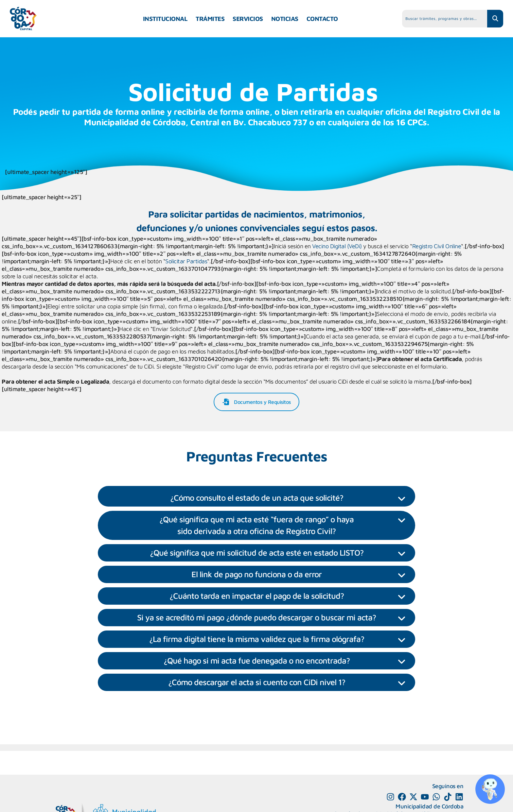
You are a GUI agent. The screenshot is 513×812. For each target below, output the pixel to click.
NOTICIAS (285, 19)
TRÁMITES (210, 19)
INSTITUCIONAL (165, 19)
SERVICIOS (248, 19)
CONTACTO (322, 19)
